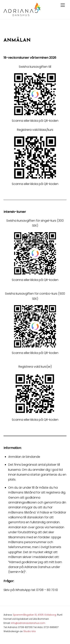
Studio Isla (29, 631)
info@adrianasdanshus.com (28, 623)
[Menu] (63, 5)
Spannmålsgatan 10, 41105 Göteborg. (35, 615)
